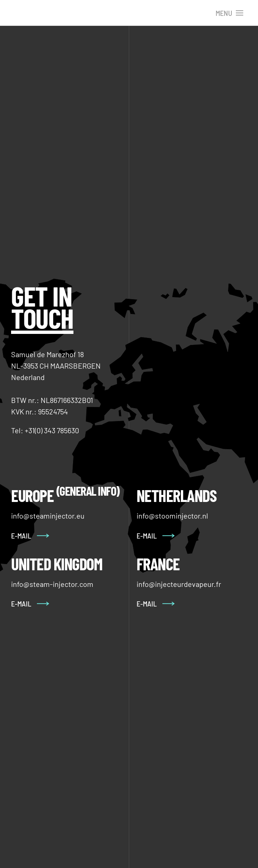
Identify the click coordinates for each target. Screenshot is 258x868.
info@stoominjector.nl (172, 516)
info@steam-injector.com (52, 584)
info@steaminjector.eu (48, 516)
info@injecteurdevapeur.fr (179, 584)
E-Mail (21, 604)
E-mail (21, 536)
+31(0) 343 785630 (52, 430)
